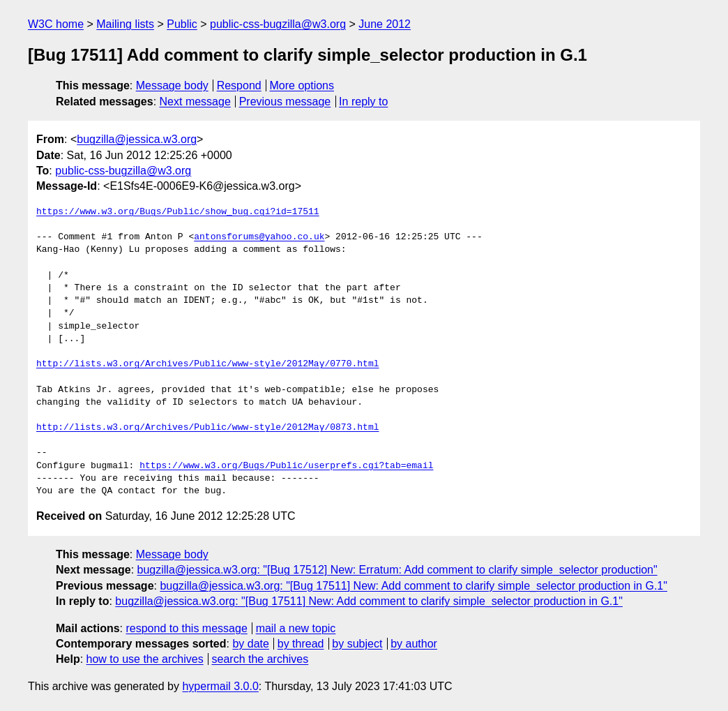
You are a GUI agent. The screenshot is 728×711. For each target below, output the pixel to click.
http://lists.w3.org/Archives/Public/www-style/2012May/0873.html (207, 428)
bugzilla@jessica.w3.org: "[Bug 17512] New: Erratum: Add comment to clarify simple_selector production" (397, 570)
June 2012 (385, 24)
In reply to (363, 102)
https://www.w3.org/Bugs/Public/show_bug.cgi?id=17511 (178, 212)
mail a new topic (296, 628)
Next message (195, 102)
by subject (357, 644)
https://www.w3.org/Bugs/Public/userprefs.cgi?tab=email (286, 466)
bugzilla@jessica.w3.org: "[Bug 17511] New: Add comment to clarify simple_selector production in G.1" (414, 586)
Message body (172, 85)
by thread (301, 644)
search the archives (260, 659)
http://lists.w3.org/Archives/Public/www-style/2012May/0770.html (207, 364)
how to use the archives (145, 659)
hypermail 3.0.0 (220, 686)
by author (414, 644)
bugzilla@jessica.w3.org (137, 139)
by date (250, 644)
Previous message (285, 102)
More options (302, 85)
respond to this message (186, 628)
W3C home (56, 24)
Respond (239, 85)
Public (182, 24)
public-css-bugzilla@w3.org (278, 24)
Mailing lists (125, 24)
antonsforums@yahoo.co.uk (259, 237)
